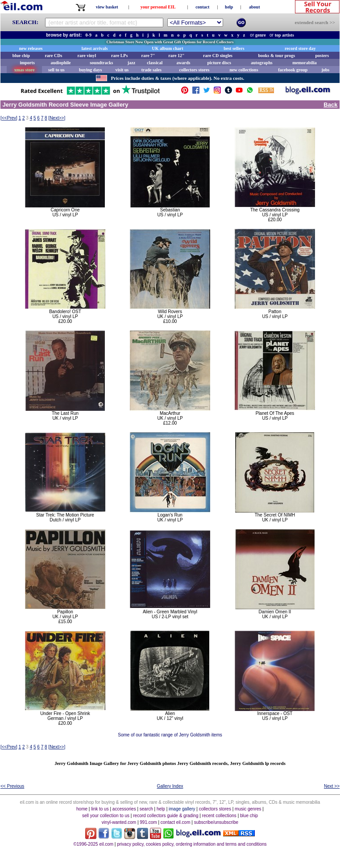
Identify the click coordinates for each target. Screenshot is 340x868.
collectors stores (194, 70)
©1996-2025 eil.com (93, 844)
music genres (248, 809)
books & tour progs (276, 56)
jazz (131, 63)
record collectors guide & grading (166, 816)
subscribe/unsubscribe (216, 822)
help (229, 7)
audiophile (61, 63)
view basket (107, 7)
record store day (300, 48)
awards (183, 63)
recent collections (219, 816)
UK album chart (168, 48)
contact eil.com (176, 822)
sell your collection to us (106, 816)
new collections (244, 70)
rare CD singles (218, 56)
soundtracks (101, 63)
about (254, 7)
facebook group (293, 70)
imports (27, 63)
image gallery (182, 809)
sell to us (56, 70)
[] (9, 118)
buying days (90, 70)
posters (322, 56)
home (82, 809)
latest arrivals (95, 48)
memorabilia (304, 63)
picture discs (219, 63)
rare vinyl (87, 56)
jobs (325, 70)
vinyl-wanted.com (119, 822)
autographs (261, 63)
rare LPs (119, 56)
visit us (122, 70)
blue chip (21, 56)
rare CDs (53, 56)
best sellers (234, 48)
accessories (124, 809)
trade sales (151, 70)
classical (155, 63)
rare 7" (148, 56)
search (146, 809)
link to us (100, 809)
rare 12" (176, 56)
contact (202, 7)
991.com (148, 822)
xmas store (25, 70)
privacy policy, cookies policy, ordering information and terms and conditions (192, 844)
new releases (31, 48)
